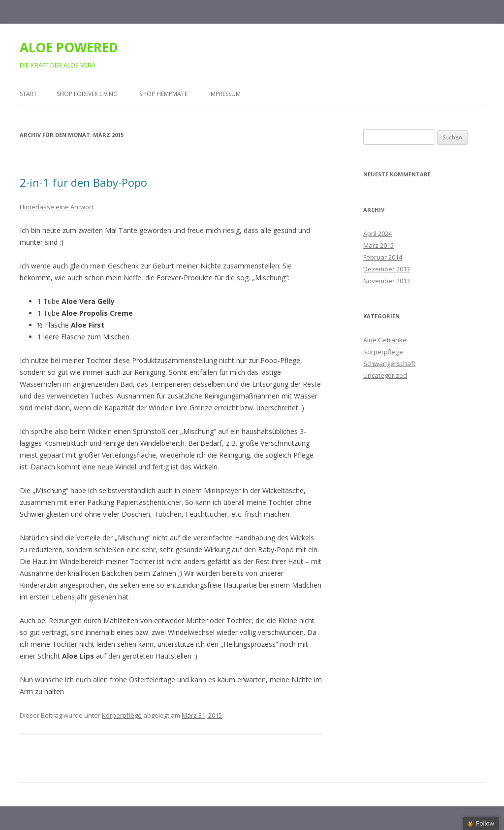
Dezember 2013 (387, 269)
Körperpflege (122, 715)
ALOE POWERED (69, 47)
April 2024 (378, 233)
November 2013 (387, 281)
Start (28, 94)
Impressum (225, 94)
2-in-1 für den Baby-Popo (83, 182)
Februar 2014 (383, 257)
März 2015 (378, 245)
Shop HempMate (163, 94)
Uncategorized (385, 375)
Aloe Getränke (385, 340)
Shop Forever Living (87, 94)
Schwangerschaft (389, 364)
